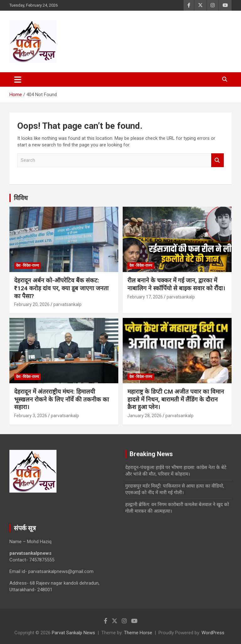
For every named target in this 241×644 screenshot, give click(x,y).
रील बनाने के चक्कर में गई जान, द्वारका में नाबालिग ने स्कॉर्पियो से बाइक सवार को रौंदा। (176, 284)
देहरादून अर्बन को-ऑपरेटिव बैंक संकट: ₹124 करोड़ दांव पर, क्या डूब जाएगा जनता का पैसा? (61, 288)
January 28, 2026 (145, 416)
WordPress (213, 633)
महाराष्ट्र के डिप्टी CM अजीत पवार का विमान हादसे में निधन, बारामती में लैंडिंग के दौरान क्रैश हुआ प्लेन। (176, 399)
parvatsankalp (67, 304)
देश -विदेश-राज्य (27, 265)
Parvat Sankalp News (73, 633)
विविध (21, 198)
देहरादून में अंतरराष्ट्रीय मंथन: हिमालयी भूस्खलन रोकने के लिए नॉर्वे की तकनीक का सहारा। (62, 399)
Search (217, 160)
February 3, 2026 (31, 416)
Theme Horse (138, 633)
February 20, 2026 (32, 304)
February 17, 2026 (145, 297)
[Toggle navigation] (18, 79)
